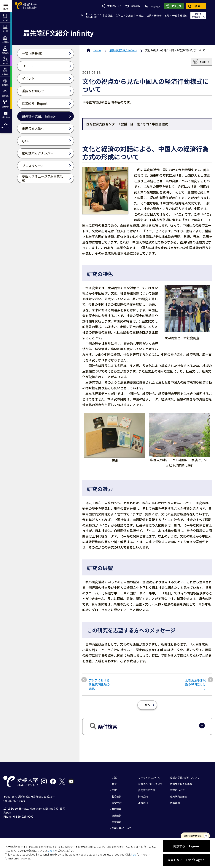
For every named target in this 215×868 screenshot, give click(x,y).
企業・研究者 (154, 16)
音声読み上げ (111, 6)
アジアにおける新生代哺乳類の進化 (99, 684)
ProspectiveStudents (94, 15)
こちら (51, 851)
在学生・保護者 (124, 16)
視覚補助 (133, 6)
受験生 (109, 16)
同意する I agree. (187, 846)
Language (152, 6)
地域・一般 (171, 16)
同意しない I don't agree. (186, 860)
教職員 (184, 16)
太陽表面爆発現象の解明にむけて (195, 684)
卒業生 (140, 16)
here (134, 854)
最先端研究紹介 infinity (123, 50)
